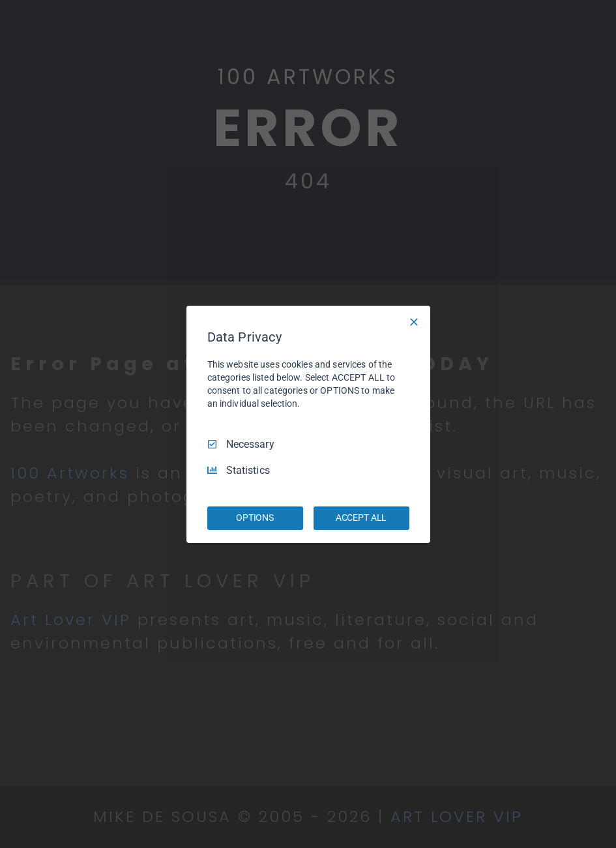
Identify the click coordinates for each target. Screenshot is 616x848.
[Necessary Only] (414, 321)
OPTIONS (255, 518)
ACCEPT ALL (361, 518)
